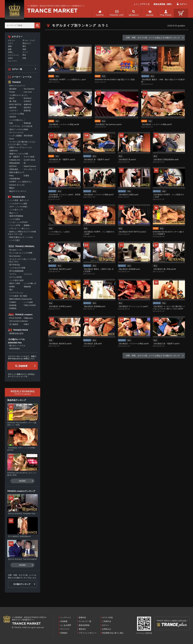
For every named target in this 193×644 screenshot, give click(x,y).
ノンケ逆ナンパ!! (16, 210)
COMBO (13, 302)
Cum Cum (28, 92)
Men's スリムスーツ (17, 86)
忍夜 (11, 123)
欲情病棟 (13, 305)
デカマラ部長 (29, 157)
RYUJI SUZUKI (15, 318)
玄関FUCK (14, 151)
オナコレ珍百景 (16, 277)
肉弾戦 (12, 287)
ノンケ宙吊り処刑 (16, 280)
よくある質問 (66, 625)
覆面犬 (12, 188)
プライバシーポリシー (88, 633)
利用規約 (64, 633)
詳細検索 (23, 366)
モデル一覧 (17, 69)
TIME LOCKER (30, 305)
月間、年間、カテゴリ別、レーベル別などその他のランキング (153, 38)
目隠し (11, 52)
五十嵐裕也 (14, 324)
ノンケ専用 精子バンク (19, 200)
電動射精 (27, 287)
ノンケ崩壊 (28, 302)
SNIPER (13, 117)
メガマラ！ (14, 111)
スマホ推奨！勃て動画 (18, 296)
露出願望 (13, 89)
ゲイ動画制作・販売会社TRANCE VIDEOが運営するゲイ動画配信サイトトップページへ (52, 11)
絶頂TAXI (13, 166)
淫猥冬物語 (14, 169)
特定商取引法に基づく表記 (113, 633)
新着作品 (82, 617)
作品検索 (64, 621)
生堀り (11, 58)
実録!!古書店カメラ (17, 172)
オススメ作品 (107, 617)
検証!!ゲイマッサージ (18, 191)
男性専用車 (28, 136)
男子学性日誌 (15, 265)
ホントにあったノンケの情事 (21, 253)
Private (12, 92)
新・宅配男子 (15, 157)
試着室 (26, 176)
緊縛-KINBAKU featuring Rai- (21, 299)
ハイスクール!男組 (17, 114)
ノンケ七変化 (15, 219)
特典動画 (13, 308)
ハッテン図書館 (16, 136)
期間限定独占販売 (16, 333)
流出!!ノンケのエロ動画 (19, 129)
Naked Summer (30, 166)
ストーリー (12, 61)
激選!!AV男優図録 (16, 216)
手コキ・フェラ (29, 40)
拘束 (24, 49)
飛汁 (11, 290)
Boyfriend (28, 98)
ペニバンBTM (15, 225)
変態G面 (27, 111)
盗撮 (10, 46)
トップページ (66, 617)
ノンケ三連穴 (15, 240)
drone (12, 139)
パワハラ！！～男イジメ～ (20, 229)
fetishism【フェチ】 (17, 185)
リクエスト (28, 274)
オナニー (12, 40)
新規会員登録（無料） (163, 4)
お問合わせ (107, 629)
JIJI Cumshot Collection (19, 321)
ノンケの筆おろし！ (17, 120)
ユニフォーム (13, 55)
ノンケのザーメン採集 (18, 204)
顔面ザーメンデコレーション (21, 147)
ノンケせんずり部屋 (17, 268)
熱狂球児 (27, 107)
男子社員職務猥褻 (16, 271)
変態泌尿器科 (15, 163)
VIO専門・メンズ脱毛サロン (21, 182)
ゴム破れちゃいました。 (19, 95)
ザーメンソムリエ (16, 132)
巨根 (24, 58)
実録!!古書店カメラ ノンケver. (21, 237)
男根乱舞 (27, 123)
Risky (11, 176)
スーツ (25, 52)
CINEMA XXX (15, 160)
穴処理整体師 (15, 179)
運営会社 (82, 629)
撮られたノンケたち (17, 345)
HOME (100, 15)
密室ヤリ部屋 (15, 283)
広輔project (28, 318)
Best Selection (15, 256)
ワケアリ (13, 274)
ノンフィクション (16, 293)
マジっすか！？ (30, 169)
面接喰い (27, 225)
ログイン (184, 4)
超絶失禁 (13, 107)
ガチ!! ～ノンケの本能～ (19, 207)
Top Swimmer (29, 89)
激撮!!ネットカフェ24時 (19, 154)
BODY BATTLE (15, 104)
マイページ (65, 629)
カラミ (11, 43)
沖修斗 (26, 324)
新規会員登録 (84, 625)
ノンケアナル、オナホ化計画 (21, 126)
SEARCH (134, 15)
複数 (10, 49)
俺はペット (14, 213)
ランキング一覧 (85, 621)
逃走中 (12, 98)
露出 (24, 46)
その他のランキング (22, 584)
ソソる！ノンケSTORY (19, 222)
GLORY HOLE (30, 160)
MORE (22, 481)
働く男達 (13, 101)
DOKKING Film (15, 343)
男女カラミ (27, 43)
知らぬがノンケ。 (16, 250)
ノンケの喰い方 (30, 283)
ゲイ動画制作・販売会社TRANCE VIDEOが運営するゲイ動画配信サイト (56, 6)
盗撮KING (28, 104)
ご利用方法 (107, 621)
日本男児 (27, 101)
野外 (24, 55)
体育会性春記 (15, 349)
